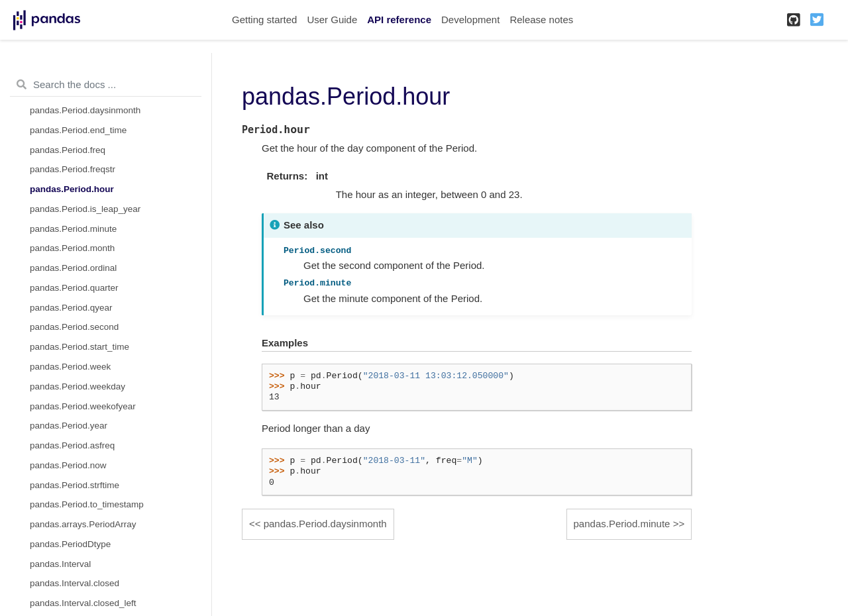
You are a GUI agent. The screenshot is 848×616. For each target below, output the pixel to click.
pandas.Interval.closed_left (83, 603)
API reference (399, 20)
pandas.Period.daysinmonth (85, 110)
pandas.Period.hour (72, 189)
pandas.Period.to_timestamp (87, 504)
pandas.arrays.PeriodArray (83, 524)
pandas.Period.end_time (78, 130)
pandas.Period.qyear (71, 308)
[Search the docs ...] (106, 85)
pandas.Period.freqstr (73, 169)
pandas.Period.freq (68, 150)
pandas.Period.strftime (75, 485)
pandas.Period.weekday (78, 386)
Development (470, 20)
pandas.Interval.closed (75, 583)
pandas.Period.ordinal (73, 268)
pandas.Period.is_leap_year (85, 209)
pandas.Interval (60, 564)
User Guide (332, 20)
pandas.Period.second (74, 327)
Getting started (264, 20)
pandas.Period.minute (73, 229)
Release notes (541, 20)
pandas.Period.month (72, 248)
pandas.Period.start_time (79, 347)
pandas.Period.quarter (74, 288)
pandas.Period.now (68, 465)
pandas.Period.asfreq (72, 445)
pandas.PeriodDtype (70, 544)
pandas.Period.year (69, 426)
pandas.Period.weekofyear (83, 406)
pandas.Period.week (70, 367)
